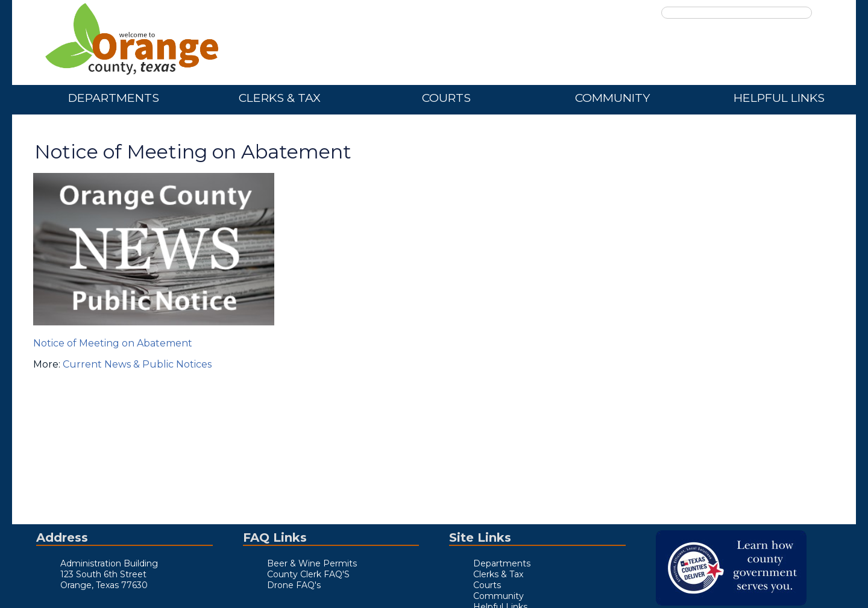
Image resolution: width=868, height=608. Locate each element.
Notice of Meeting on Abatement (113, 343)
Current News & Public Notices (137, 364)
